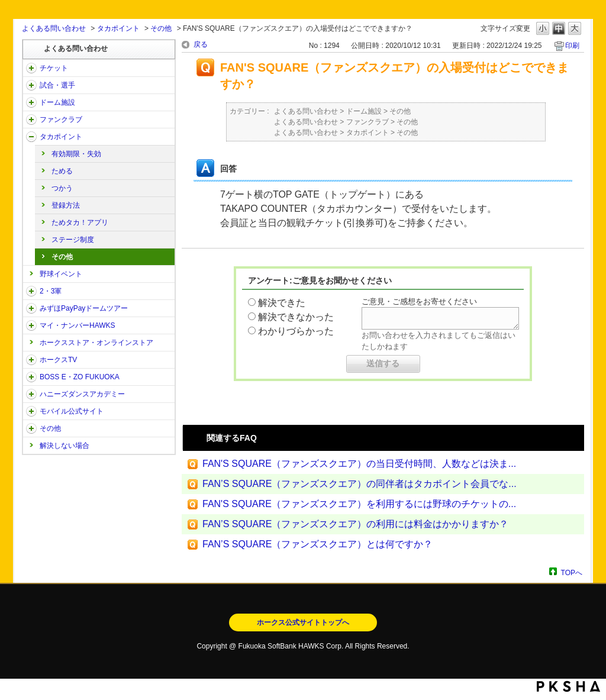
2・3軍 (51, 291)
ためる (62, 171)
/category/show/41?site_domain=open (31, 137)
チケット (54, 68)
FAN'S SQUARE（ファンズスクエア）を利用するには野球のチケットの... (359, 504)
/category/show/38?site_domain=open (31, 85)
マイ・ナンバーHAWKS (78, 325)
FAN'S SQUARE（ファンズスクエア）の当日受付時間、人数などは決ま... (359, 464)
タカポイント (118, 28)
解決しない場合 (65, 446)
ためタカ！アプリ (80, 222)
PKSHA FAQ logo (568, 686)
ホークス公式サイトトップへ (303, 622)
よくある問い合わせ (54, 28)
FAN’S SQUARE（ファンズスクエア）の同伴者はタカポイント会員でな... (360, 484)
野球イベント (61, 274)
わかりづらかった (296, 331)
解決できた (282, 303)
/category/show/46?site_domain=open (31, 325)
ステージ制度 (73, 240)
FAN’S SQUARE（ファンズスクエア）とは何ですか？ (317, 544)
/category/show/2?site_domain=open (31, 68)
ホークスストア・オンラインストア (96, 343)
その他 (161, 28)
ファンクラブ (61, 120)
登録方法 (66, 205)
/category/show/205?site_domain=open (31, 360)
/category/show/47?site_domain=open (31, 394)
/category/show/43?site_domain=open (31, 291)
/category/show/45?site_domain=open (31, 308)
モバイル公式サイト (72, 411)
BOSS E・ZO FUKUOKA (80, 377)
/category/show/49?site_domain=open (31, 428)
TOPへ (572, 572)
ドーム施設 (57, 102)
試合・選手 (57, 85)
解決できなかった (296, 317)
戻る (201, 44)
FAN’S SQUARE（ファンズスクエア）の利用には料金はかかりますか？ (355, 524)
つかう (62, 188)
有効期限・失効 (76, 154)
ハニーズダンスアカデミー (82, 394)
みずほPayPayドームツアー (84, 308)
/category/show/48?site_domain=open (31, 411)
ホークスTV (58, 360)
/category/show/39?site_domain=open (31, 102)
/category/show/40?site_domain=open (31, 120)
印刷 (572, 46)
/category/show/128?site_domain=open (31, 377)
